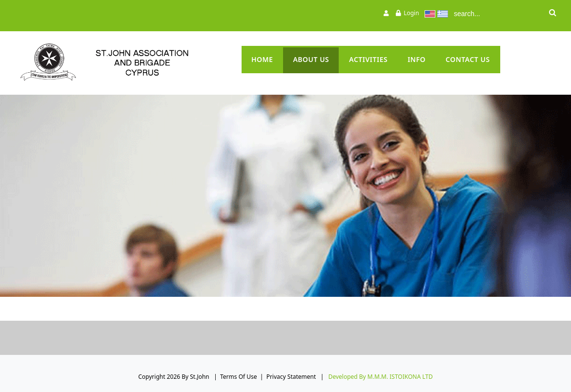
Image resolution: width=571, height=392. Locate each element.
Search (553, 14)
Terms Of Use (239, 377)
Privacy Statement (291, 377)
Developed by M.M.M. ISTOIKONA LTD (381, 377)
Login (411, 13)
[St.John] (124, 62)
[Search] (495, 14)
